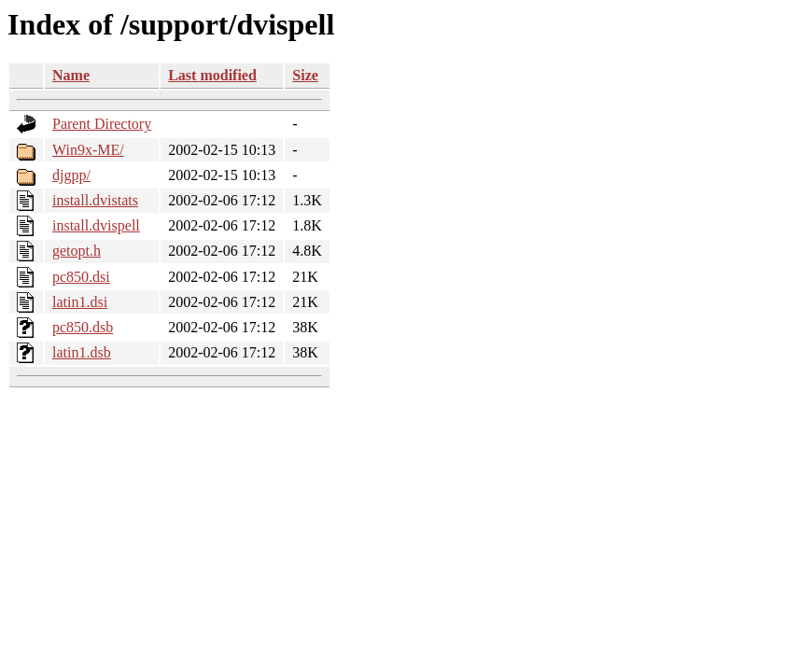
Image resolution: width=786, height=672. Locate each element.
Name (71, 75)
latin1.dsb (82, 352)
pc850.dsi (81, 277)
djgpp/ (71, 175)
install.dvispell (96, 225)
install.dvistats (95, 200)
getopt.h (77, 251)
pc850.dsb (83, 327)
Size (305, 75)
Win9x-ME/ (88, 150)
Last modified (212, 75)
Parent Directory (102, 124)
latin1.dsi (80, 302)
